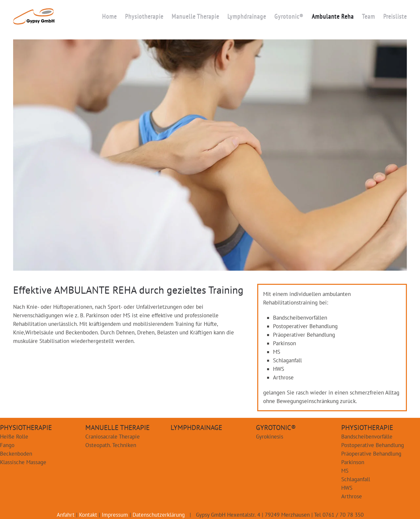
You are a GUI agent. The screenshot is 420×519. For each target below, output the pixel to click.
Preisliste (395, 16)
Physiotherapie (144, 16)
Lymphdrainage (247, 16)
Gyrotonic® (289, 16)
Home (109, 16)
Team (368, 16)
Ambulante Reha (333, 16)
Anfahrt (66, 515)
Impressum (115, 515)
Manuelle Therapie (195, 16)
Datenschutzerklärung (159, 515)
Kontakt (88, 515)
